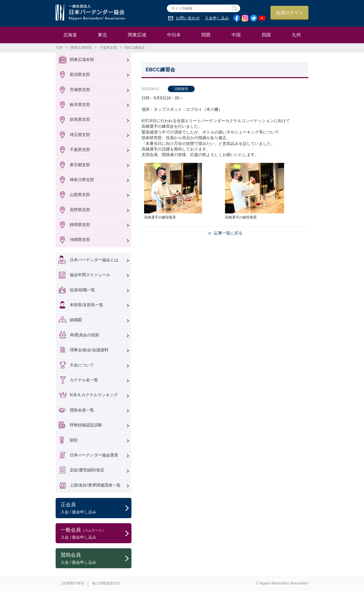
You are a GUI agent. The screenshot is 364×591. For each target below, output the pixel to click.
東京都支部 (80, 165)
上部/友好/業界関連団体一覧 (95, 485)
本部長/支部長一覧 (86, 305)
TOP (59, 48)
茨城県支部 (80, 90)
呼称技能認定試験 (86, 425)
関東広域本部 (81, 48)
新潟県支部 (80, 74)
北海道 (70, 35)
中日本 (174, 35)
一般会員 (96, 534)
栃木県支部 (80, 105)
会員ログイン (289, 13)
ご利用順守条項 (72, 583)
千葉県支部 (108, 48)
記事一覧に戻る (228, 233)
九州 (296, 35)
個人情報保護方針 (106, 583)
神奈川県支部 (82, 180)
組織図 (76, 320)
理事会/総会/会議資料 (89, 350)
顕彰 (74, 440)
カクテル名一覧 (84, 380)
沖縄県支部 (80, 240)
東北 (102, 35)
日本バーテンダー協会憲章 (94, 455)
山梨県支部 (80, 195)
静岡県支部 (80, 225)
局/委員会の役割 (84, 335)
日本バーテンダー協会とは (94, 260)
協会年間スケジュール (90, 275)
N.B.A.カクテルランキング (94, 395)
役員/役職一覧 (82, 290)
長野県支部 (80, 210)
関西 (206, 35)
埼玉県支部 (80, 135)
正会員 (96, 508)
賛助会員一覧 (82, 410)
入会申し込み (217, 18)
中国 (236, 35)
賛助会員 (96, 559)
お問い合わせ (188, 18)
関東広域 (137, 35)
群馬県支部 (80, 119)
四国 (266, 35)
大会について (82, 365)
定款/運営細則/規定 (87, 470)
